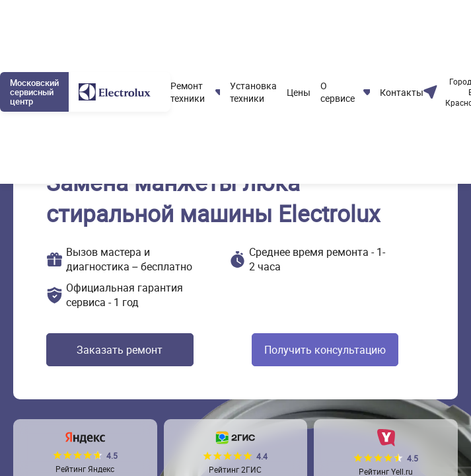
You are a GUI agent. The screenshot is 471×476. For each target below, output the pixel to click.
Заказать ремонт (120, 350)
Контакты (402, 92)
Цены (299, 92)
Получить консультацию (325, 350)
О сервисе (338, 92)
